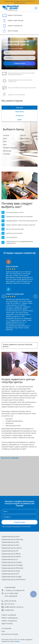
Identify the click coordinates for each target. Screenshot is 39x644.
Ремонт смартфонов (15, 21)
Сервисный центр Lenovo (12, 548)
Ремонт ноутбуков (15, 15)
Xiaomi (23, 135)
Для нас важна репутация (13, 229)
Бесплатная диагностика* (13, 212)
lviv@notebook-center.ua (14, 607)
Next (35, 296)
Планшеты (20, 116)
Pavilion (23, 151)
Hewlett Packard (10, 148)
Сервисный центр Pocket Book (13, 579)
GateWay (24, 145)
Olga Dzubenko (12, 266)
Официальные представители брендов (17, 217)
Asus (5, 138)
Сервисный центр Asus (11, 536)
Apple (19, 120)
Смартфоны (19, 112)
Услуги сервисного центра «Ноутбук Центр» (18, 345)
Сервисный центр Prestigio (12, 565)
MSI (22, 154)
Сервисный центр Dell (10, 542)
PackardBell (25, 141)
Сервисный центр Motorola (12, 568)
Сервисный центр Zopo (11, 571)
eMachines (25, 138)
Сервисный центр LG (10, 559)
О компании (6, 628)
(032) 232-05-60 (10, 601)
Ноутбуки (20, 108)
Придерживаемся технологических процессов (19, 221)
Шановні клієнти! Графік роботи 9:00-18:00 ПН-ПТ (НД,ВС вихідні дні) (19, 2)
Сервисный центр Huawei (12, 562)
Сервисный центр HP (10, 551)
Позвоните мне (19, 63)
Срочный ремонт (10, 237)
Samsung (7, 151)
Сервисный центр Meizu (11, 554)
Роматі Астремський (15, 294)
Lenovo (6, 135)
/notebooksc (9, 610)
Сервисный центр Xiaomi (11, 556)
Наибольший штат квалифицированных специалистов (17, 242)
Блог (3, 631)
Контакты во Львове (10, 634)
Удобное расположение (12, 233)
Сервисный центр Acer (10, 545)
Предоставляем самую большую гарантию (18, 225)
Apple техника (13, 31)
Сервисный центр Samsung (12, 539)
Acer (5, 145)
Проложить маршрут (10, 458)
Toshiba (6, 154)
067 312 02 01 (10, 604)
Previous (4, 296)
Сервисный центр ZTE (10, 574)
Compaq (24, 148)
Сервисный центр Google (11, 577)
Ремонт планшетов (15, 26)
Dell (5, 141)
